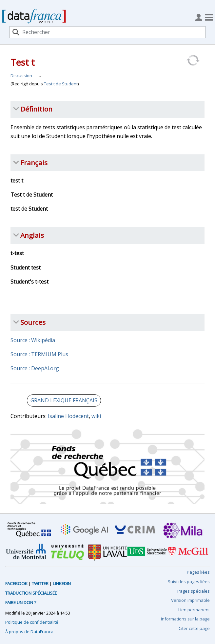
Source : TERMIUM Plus (39, 354)
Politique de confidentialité (32, 622)
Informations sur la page (185, 619)
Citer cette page (194, 628)
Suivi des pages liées (189, 582)
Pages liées (198, 572)
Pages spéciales (194, 591)
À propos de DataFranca (29, 632)
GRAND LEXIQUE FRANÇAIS (64, 400)
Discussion (21, 76)
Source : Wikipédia (33, 340)
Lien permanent (194, 610)
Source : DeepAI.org (35, 368)
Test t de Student (61, 84)
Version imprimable (190, 600)
